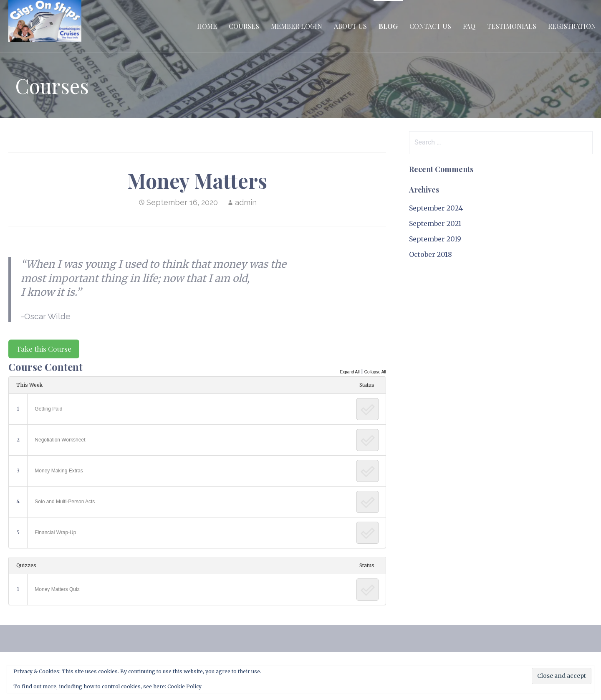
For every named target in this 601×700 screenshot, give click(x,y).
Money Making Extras (59, 471)
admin (246, 202)
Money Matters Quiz (57, 589)
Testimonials (512, 26)
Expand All (350, 372)
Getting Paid (48, 409)
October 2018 (431, 254)
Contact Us (430, 26)
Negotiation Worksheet (60, 440)
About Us (350, 26)
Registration (572, 26)
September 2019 (435, 239)
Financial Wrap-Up (55, 533)
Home (207, 26)
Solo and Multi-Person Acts (65, 502)
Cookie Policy (184, 686)
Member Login (297, 26)
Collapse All (375, 372)
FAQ (469, 26)
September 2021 (435, 223)
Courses (244, 26)
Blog (388, 26)
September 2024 (436, 208)
